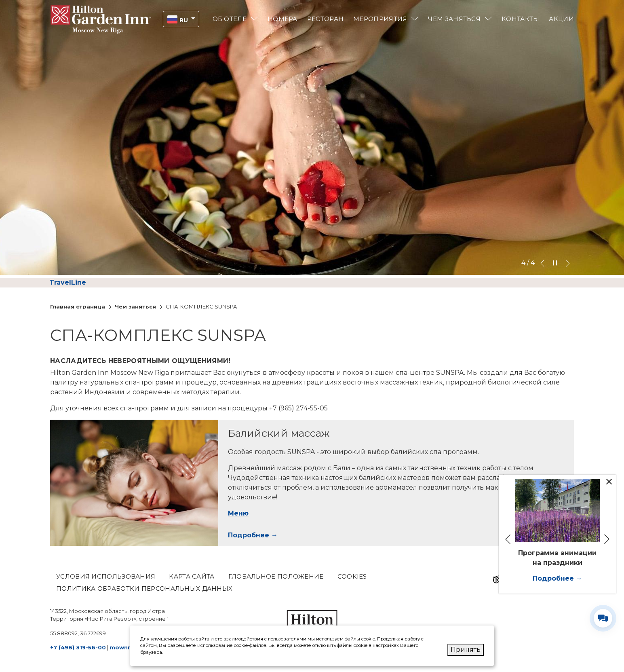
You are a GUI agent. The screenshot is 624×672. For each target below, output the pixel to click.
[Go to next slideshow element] (568, 263)
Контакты (520, 19)
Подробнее (249, 535)
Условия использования (106, 576)
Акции (561, 19)
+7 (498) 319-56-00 (78, 647)
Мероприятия (380, 19)
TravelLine (68, 282)
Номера (282, 19)
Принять (466, 650)
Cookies (352, 576)
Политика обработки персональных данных (144, 589)
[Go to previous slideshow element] (542, 263)
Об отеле (230, 19)
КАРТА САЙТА (192, 576)
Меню (238, 513)
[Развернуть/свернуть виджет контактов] (603, 618)
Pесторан (325, 19)
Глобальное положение (276, 576)
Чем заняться (454, 19)
